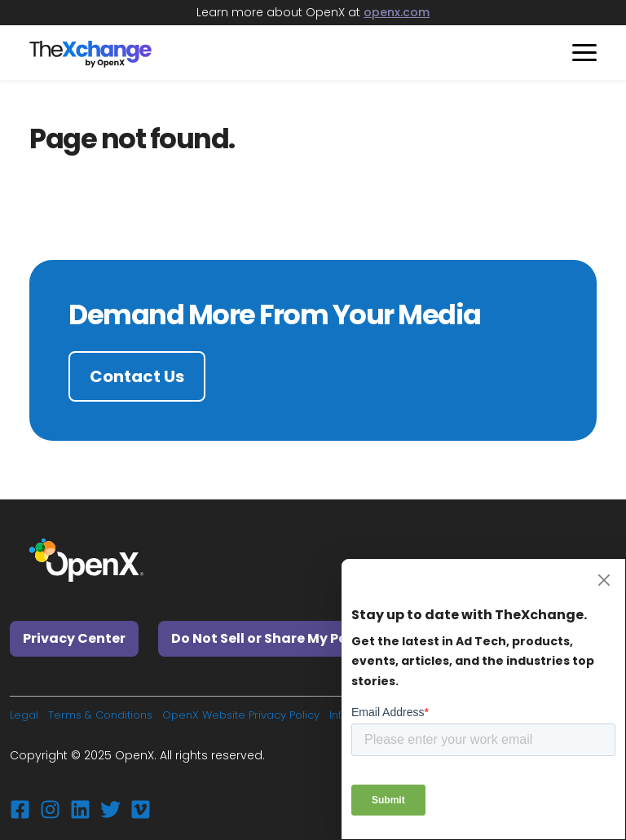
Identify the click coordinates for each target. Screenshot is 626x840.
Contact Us (137, 376)
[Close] (604, 581)
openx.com (397, 12)
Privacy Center (74, 638)
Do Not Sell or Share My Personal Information (325, 638)
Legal (24, 715)
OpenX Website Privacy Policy (241, 715)
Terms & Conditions (100, 715)
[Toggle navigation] (578, 53)
